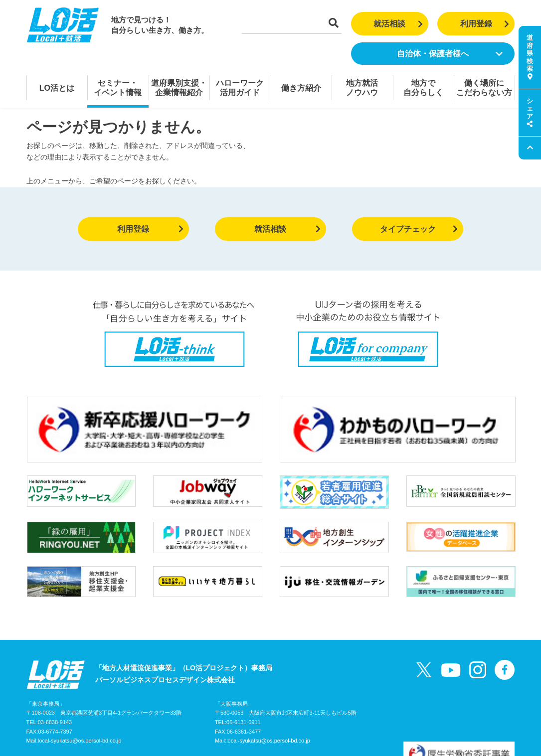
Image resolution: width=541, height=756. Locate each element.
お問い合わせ (133, 708)
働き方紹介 (301, 88)
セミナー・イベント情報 (118, 88)
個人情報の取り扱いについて (206, 708)
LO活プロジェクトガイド (66, 708)
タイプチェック (419, 229)
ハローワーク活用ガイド (240, 88)
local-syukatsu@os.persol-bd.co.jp (80, 687)
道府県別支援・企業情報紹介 (179, 88)
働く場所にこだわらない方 (484, 88)
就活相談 (398, 24)
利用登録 (485, 24)
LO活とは (57, 88)
